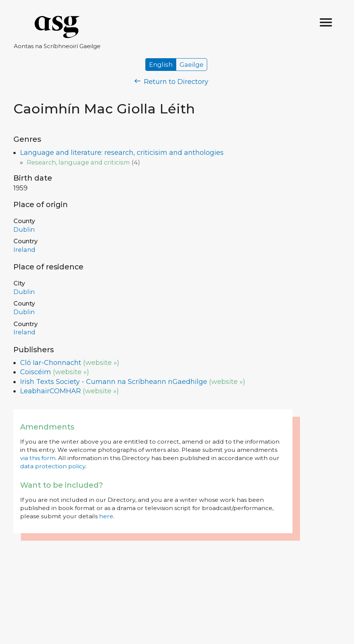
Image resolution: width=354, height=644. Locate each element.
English (161, 65)
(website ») (101, 363)
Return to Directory (171, 82)
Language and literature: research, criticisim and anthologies (122, 153)
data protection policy (53, 466)
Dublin (24, 229)
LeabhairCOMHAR (50, 391)
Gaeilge (192, 65)
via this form (38, 458)
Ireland (24, 250)
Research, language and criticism (78, 162)
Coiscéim (36, 372)
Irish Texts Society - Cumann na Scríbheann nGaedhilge (114, 382)
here (106, 516)
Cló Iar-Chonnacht (51, 363)
